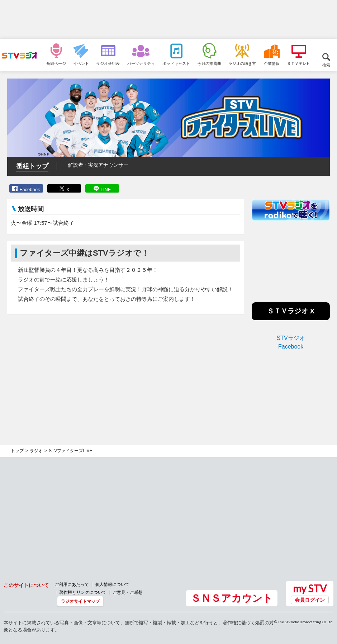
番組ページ (56, 63)
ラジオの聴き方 (242, 63)
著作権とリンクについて (83, 592)
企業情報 (272, 63)
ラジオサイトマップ (80, 601)
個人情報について (112, 584)
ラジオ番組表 (108, 63)
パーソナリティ (141, 63)
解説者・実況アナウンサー (98, 165)
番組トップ (32, 166)
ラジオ (36, 451)
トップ (17, 451)
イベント (81, 63)
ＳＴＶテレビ (299, 63)
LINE (106, 190)
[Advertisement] (168, 20)
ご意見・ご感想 (128, 592)
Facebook (30, 190)
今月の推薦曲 (209, 63)
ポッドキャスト (176, 63)
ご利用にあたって (72, 584)
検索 (326, 65)
